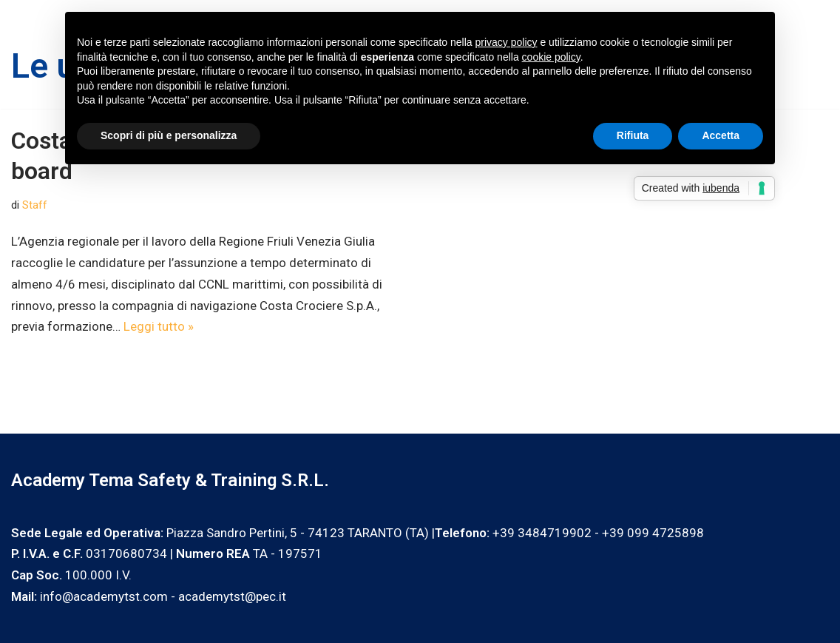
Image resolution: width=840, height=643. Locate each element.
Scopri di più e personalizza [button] (169, 135)
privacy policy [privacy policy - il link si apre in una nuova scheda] (507, 42)
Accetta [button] (721, 135)
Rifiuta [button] (633, 135)
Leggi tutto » (159, 326)
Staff (35, 205)
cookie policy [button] (551, 57)
